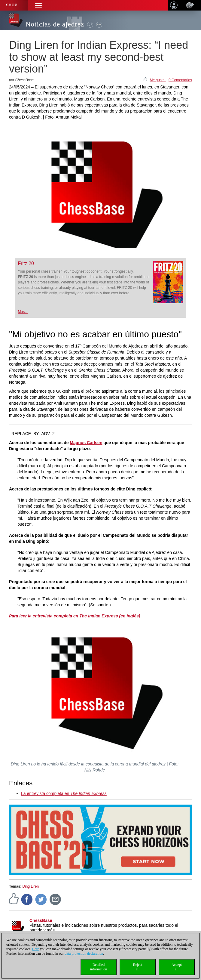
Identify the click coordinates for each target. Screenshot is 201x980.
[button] (38, 5)
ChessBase (41, 920)
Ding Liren (30, 886)
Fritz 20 (26, 263)
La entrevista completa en (64, 793)
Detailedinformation (99, 967)
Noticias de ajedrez (55, 24)
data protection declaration (84, 954)
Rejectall (138, 967)
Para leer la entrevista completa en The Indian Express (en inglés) (75, 616)
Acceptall (177, 967)
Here (36, 949)
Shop (12, 5)
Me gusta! (158, 80)
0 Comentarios (180, 80)
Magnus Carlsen (86, 443)
